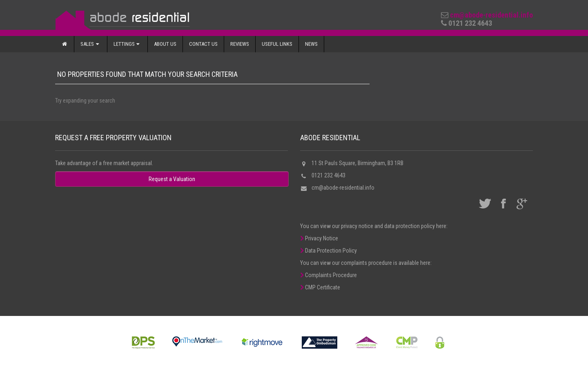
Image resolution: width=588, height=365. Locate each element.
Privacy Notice (319, 238)
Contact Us (203, 44)
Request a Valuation (172, 179)
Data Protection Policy (329, 251)
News (311, 44)
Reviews (240, 44)
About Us (165, 44)
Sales (90, 44)
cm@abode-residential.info (491, 15)
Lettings (127, 44)
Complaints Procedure (329, 275)
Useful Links (277, 44)
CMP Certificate (320, 287)
